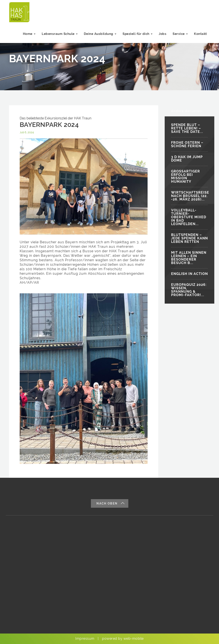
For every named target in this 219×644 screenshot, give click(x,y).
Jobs (162, 36)
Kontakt (201, 36)
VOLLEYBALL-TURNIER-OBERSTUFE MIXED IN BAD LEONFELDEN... (189, 217)
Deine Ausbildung (99, 36)
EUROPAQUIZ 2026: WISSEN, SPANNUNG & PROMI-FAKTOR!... (189, 290)
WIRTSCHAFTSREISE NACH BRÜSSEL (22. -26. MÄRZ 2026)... (189, 196)
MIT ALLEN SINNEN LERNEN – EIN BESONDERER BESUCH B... (189, 258)
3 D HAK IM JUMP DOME (187, 159)
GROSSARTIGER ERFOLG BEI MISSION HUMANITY (186, 176)
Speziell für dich (137, 36)
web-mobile (134, 639)
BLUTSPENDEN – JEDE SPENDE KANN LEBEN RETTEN (189, 238)
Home (28, 36)
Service (180, 36)
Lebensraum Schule (58, 36)
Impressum (85, 639)
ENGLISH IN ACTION (189, 274)
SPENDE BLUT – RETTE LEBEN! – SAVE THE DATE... (187, 128)
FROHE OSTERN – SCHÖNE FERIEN (187, 144)
